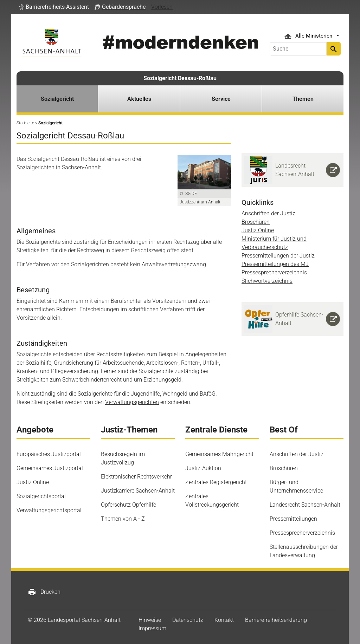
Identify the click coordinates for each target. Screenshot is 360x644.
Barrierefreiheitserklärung (276, 620)
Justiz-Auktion (203, 468)
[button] (54, 7)
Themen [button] (303, 99)
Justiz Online (258, 230)
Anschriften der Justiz (268, 213)
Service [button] (221, 99)
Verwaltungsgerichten (132, 402)
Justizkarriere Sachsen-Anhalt (138, 491)
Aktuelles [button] (139, 99)
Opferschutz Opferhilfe (128, 505)
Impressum (152, 628)
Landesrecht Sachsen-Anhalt (305, 505)
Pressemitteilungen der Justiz (278, 256)
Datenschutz (188, 620)
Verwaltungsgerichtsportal (49, 510)
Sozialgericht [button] (57, 99)
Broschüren (256, 222)
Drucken (44, 592)
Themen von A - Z (123, 519)
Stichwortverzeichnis (267, 281)
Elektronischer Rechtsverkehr (136, 477)
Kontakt (224, 620)
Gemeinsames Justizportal (50, 468)
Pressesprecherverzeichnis (274, 272)
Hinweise (150, 620)
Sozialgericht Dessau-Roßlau (180, 78)
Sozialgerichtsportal (41, 496)
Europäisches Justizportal (49, 454)
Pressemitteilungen (293, 519)
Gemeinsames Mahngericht (219, 454)
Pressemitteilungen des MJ (275, 264)
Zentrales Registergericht (216, 482)
